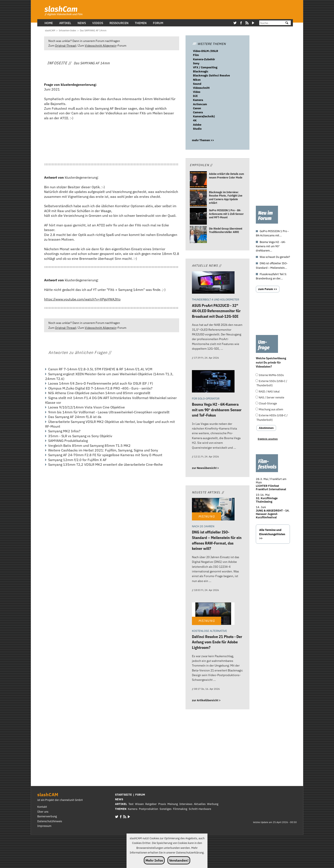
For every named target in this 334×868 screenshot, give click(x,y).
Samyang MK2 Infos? (64, 431)
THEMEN (121, 809)
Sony (196, 63)
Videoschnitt (201, 88)
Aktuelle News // (207, 265)
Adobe (197, 125)
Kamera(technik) (204, 116)
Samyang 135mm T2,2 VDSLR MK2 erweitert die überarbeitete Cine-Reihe (105, 464)
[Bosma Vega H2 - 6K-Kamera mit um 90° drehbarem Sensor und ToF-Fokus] (213, 382)
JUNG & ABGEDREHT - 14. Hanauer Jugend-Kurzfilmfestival (273, 514)
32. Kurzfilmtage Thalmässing (267, 500)
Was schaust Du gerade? (275, 257)
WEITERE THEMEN (209, 44)
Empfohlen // (201, 165)
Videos (98, 23)
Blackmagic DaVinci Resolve (211, 75)
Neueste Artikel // (208, 492)
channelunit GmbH (71, 800)
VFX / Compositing (205, 67)
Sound (197, 84)
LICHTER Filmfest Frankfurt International (271, 488)
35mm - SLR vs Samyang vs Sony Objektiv (80, 436)
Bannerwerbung (47, 816)
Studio (197, 129)
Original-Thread (65, 45)
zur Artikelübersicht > (206, 700)
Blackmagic (201, 71)
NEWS (119, 799)
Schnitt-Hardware (200, 809)
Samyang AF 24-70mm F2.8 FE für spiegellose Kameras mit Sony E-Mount (105, 455)
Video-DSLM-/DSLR (206, 51)
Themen (141, 23)
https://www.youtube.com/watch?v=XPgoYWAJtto (82, 299)
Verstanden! (179, 860)
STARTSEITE (123, 795)
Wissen (139, 804)
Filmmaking (180, 809)
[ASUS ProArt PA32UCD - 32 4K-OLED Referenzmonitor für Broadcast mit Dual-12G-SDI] (213, 283)
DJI (195, 96)
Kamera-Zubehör (204, 59)
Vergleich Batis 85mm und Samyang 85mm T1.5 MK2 (89, 445)
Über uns (43, 812)
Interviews (186, 804)
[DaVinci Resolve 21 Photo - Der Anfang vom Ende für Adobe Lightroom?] (213, 614)
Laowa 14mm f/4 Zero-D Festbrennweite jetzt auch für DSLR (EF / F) (101, 383)
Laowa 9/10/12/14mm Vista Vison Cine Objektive (86, 407)
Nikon (197, 80)
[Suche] (270, 23)
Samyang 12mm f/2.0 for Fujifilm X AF (77, 460)
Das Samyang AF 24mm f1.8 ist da (75, 417)
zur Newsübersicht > (205, 468)
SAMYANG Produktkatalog (68, 441)
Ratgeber (151, 804)
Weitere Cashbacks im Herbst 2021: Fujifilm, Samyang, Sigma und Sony (103, 450)
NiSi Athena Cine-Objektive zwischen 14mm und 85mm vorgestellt (99, 393)
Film (196, 55)
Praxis (162, 804)
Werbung (213, 804)
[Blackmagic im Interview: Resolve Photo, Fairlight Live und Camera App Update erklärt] (198, 199)
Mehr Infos (154, 860)
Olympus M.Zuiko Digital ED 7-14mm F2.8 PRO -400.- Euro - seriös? (100, 388)
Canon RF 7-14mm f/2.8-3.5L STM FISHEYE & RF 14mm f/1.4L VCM (100, 369)
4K (195, 120)
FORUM (140, 795)
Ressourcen (119, 23)
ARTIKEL (121, 804)
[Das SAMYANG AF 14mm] (93, 30)
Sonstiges (166, 809)
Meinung (173, 804)
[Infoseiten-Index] (68, 30)
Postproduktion (148, 809)
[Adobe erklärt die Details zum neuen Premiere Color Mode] (198, 180)
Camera (198, 112)
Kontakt (42, 807)
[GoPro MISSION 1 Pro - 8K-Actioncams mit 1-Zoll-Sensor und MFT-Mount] (198, 217)
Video (197, 92)
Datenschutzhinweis (50, 821)
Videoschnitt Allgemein (101, 45)
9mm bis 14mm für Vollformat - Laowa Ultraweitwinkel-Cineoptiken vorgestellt (109, 412)
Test (131, 804)
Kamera (198, 100)
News (82, 23)
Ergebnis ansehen (268, 439)
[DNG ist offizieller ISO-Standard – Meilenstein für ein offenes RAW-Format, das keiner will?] (213, 510)
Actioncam (200, 104)
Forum (158, 23)
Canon (197, 108)
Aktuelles (200, 804)
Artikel (65, 23)
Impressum (44, 826)
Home (49, 23)
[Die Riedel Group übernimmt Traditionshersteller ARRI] (198, 235)
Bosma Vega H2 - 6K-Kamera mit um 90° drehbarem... (271, 246)
